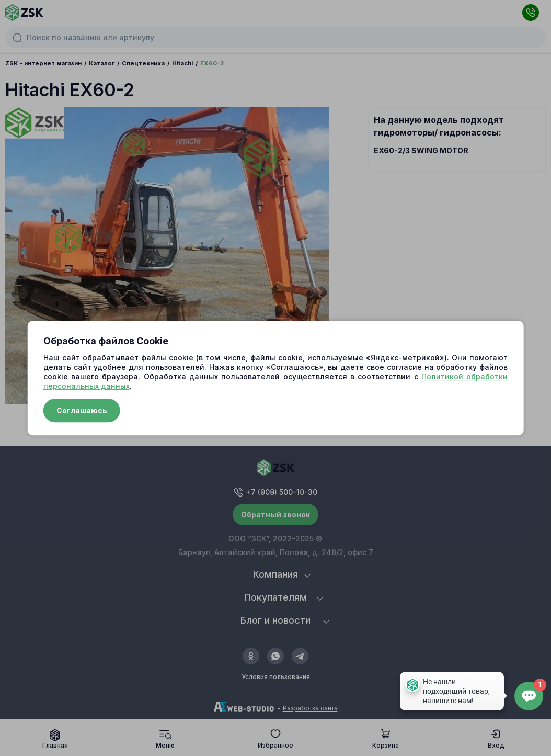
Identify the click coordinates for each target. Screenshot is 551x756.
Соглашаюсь (82, 410)
